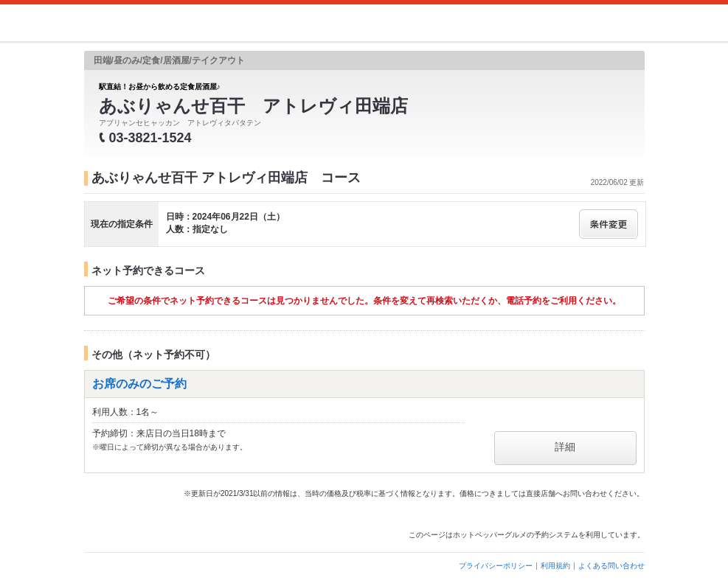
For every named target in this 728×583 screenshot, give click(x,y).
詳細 (565, 447)
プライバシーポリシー (496, 566)
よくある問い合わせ (611, 566)
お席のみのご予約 (139, 384)
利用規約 (555, 566)
